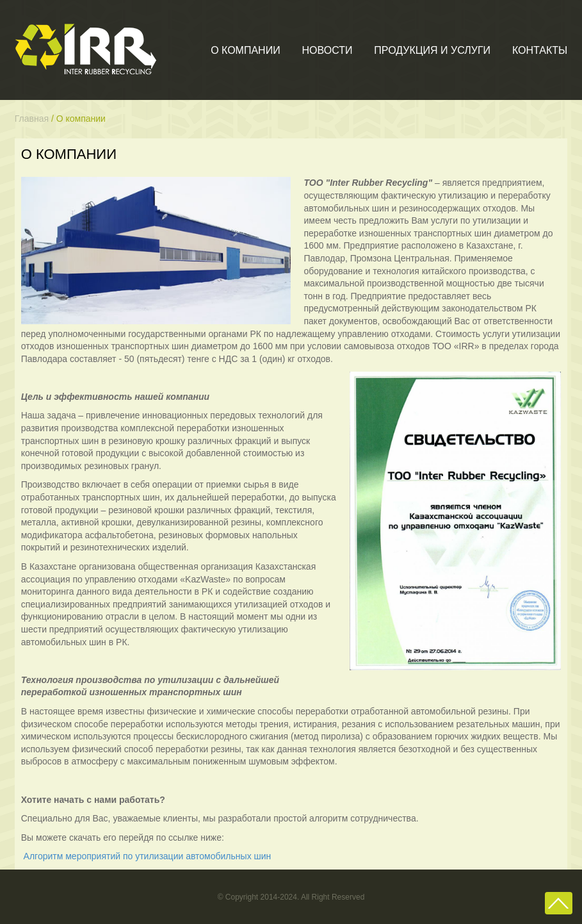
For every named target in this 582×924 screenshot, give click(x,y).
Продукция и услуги (432, 50)
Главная (32, 119)
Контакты (540, 50)
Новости (327, 50)
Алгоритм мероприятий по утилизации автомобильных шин (148, 856)
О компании (246, 50)
